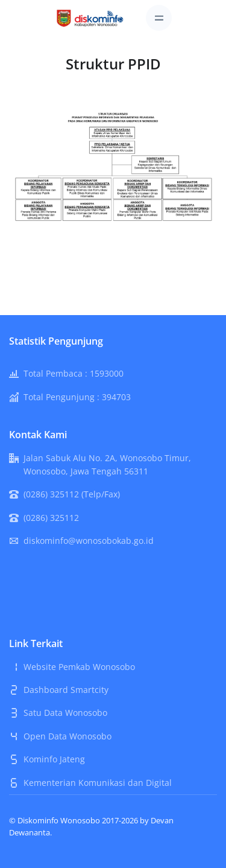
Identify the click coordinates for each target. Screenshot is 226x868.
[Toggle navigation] (159, 18)
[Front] (90, 17)
